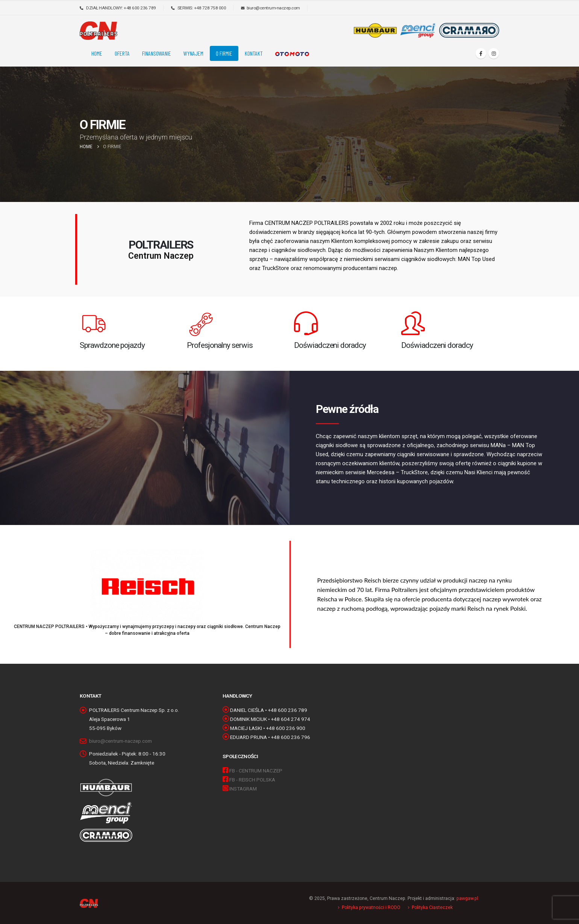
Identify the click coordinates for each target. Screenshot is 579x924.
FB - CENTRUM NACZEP (256, 771)
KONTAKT (254, 53)
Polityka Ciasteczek (432, 907)
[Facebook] (481, 53)
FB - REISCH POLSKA (252, 780)
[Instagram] (494, 53)
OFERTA (122, 53)
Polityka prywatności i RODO (371, 907)
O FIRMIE (224, 53)
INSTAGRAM (243, 789)
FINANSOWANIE (157, 53)
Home (97, 53)
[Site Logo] (99, 31)
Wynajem (193, 53)
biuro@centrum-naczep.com (120, 741)
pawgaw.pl (467, 898)
